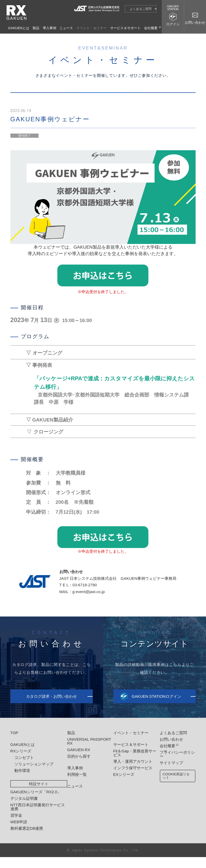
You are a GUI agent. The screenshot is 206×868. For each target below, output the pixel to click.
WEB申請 (19, 833)
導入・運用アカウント (130, 772)
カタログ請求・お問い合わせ (51, 707)
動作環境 (22, 781)
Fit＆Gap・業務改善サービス (132, 764)
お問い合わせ (168, 750)
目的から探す (78, 767)
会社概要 (151, 28)
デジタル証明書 (24, 809)
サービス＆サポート (125, 28)
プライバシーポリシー (176, 763)
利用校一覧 (76, 785)
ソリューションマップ (34, 775)
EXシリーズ (121, 785)
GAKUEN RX (77, 761)
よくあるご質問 (141, 9)
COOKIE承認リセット (174, 784)
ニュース (66, 28)
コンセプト (24, 768)
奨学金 (16, 826)
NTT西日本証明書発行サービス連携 (38, 818)
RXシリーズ (21, 762)
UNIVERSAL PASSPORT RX (88, 752)
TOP (14, 744)
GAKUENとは (19, 28)
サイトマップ (168, 770)
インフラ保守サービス (130, 779)
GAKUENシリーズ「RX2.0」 (36, 803)
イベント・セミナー (92, 28)
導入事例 (49, 28)
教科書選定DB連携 (27, 839)
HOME (118, 38)
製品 (36, 28)
